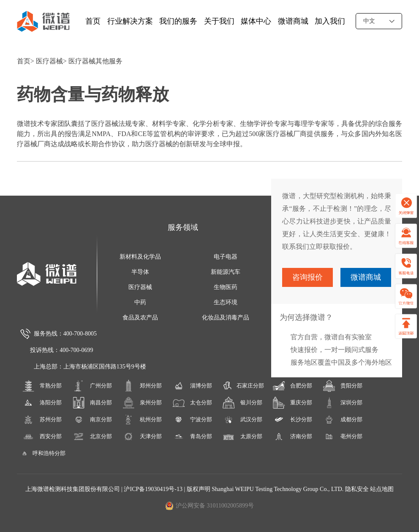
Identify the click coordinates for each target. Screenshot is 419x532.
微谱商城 (293, 21)
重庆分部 (292, 403)
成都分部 (343, 420)
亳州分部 (343, 437)
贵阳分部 (343, 386)
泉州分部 (142, 403)
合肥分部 (292, 386)
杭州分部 (142, 420)
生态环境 (226, 302)
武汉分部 (242, 420)
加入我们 (330, 21)
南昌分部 (92, 403)
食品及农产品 (140, 318)
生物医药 (226, 287)
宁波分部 (192, 420)
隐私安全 (357, 489)
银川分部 (242, 403)
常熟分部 (42, 386)
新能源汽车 (226, 272)
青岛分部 (192, 437)
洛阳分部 (42, 403)
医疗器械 (49, 61)
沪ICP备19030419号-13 (154, 489)
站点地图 (382, 489)
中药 (140, 302)
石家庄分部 (242, 386)
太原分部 (242, 437)
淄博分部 (192, 386)
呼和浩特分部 (42, 453)
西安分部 (42, 437)
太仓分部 (192, 403)
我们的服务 (178, 21)
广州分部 (92, 386)
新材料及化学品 (140, 257)
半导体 (140, 272)
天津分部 (142, 437)
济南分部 (292, 437)
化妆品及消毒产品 (226, 318)
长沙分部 (292, 420)
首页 (93, 21)
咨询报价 (307, 277)
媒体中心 (256, 21)
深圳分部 (343, 403)
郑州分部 (142, 386)
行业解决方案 (130, 21)
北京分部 (92, 437)
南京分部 (92, 420)
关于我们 (219, 21)
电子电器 (226, 257)
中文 (379, 21)
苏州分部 (42, 420)
